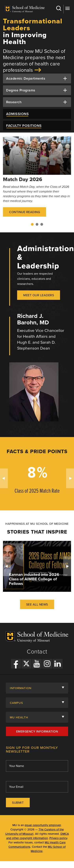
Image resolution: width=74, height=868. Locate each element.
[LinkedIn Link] (58, 664)
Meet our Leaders (39, 295)
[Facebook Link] (16, 664)
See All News (37, 605)
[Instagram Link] (47, 664)
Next (70, 478)
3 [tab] (42, 225)
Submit (18, 803)
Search (59, 8)
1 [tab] (32, 225)
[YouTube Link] (37, 664)
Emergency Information (37, 732)
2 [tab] (37, 225)
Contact (37, 652)
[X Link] (26, 664)
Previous (4, 478)
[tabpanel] (37, 179)
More (67, 8)
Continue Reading (25, 212)
